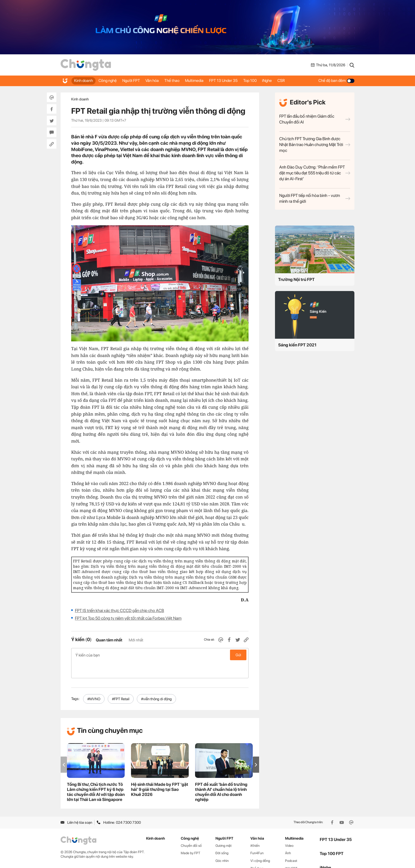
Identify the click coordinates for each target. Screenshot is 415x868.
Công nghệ (111, 81)
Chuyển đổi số (191, 829)
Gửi (238, 655)
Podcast (291, 844)
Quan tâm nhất (109, 640)
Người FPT (137, 81)
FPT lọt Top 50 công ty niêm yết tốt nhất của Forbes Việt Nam (128, 618)
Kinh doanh (84, 81)
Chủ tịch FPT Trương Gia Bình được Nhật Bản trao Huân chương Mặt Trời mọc (315, 145)
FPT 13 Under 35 (239, 81)
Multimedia (207, 81)
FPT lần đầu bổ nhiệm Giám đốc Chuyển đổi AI (315, 119)
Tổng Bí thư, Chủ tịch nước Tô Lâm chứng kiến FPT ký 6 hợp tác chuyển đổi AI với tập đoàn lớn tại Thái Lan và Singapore (96, 775)
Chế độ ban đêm (336, 81)
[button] (256, 748)
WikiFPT (291, 852)
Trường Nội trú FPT (296, 279)
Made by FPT (191, 836)
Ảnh (288, 836)
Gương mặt (224, 829)
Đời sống (222, 836)
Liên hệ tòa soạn (76, 806)
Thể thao (182, 81)
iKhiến (255, 829)
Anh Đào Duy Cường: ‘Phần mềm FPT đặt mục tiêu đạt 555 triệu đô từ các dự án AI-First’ (315, 173)
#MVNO (94, 682)
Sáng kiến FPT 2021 (297, 345)
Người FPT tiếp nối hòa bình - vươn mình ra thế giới (315, 198)
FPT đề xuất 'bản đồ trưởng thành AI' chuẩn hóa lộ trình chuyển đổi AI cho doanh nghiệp (221, 775)
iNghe (287, 81)
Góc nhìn (222, 844)
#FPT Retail (121, 682)
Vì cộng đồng (260, 844)
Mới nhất (136, 640)
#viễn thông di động (156, 682)
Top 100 (268, 81)
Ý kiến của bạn (160, 655)
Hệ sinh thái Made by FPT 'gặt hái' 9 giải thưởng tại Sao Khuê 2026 (160, 773)
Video (289, 829)
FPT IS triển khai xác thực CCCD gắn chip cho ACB (119, 611)
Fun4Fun (257, 836)
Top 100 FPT (332, 837)
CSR (304, 81)
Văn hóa (160, 81)
